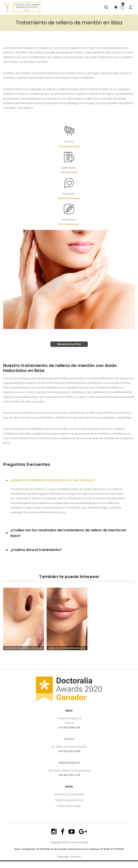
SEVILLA (69, 739)
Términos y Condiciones (69, 794)
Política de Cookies (69, 806)
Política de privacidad (69, 800)
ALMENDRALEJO (69, 763)
